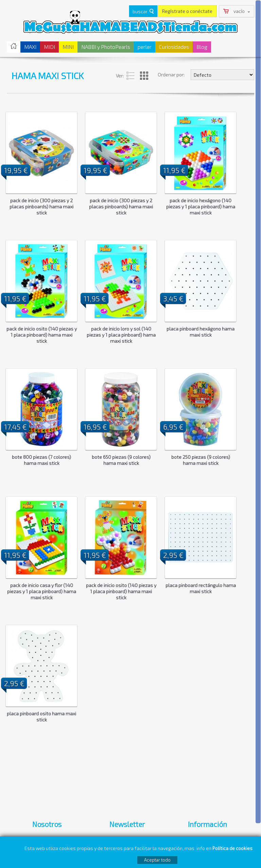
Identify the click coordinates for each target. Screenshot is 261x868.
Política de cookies (233, 848)
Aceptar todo (157, 860)
